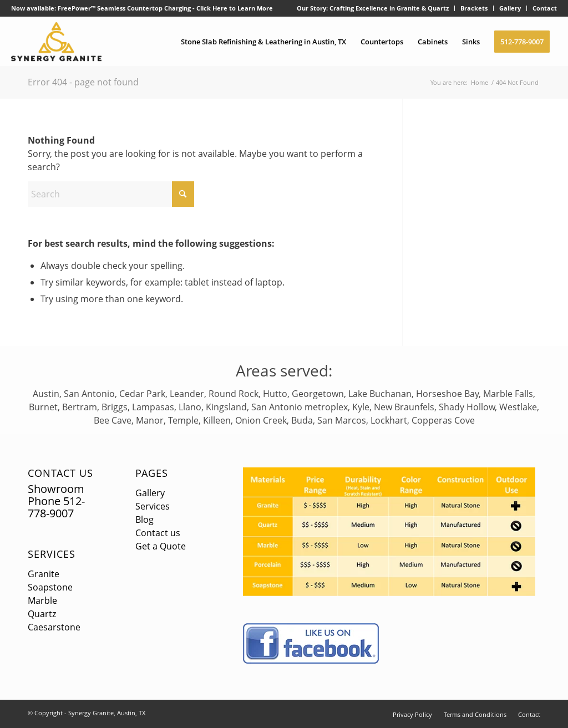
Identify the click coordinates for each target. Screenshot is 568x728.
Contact (545, 8)
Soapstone (50, 587)
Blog (144, 520)
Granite (44, 574)
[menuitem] (373, 8)
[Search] (111, 194)
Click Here (212, 8)
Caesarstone (54, 627)
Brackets (474, 8)
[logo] (56, 42)
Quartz (42, 614)
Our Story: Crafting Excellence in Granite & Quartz (373, 8)
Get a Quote (161, 546)
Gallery (510, 8)
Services (52, 554)
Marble (42, 600)
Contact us (158, 533)
